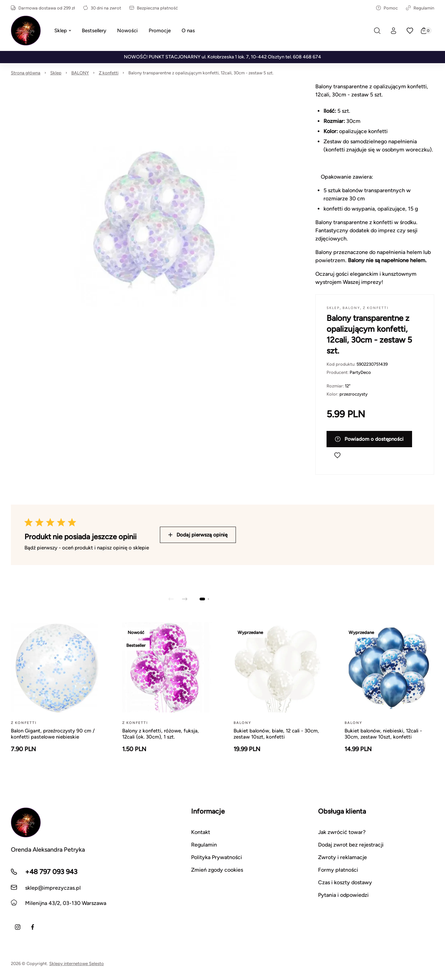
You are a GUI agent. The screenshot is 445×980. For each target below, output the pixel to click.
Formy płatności (338, 870)
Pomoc (387, 8)
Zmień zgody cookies (217, 870)
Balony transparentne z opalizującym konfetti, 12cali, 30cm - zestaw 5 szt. (201, 73)
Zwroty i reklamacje (342, 857)
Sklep (56, 73)
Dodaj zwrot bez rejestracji (351, 845)
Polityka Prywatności (217, 857)
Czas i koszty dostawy (345, 882)
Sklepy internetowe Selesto (77, 964)
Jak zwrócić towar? (342, 832)
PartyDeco (360, 372)
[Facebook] (33, 927)
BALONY (80, 73)
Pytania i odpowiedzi (343, 895)
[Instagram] (18, 927)
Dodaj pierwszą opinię (198, 535)
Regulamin (420, 8)
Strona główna (26, 73)
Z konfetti (109, 73)
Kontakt (201, 832)
